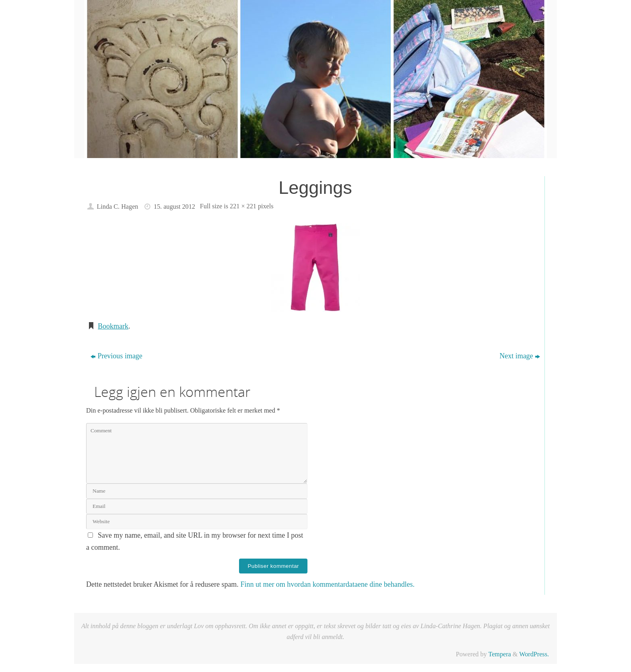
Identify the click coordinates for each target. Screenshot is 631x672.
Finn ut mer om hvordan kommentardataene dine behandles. (327, 584)
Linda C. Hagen (117, 207)
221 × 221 (243, 206)
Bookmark (113, 326)
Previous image (116, 356)
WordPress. (534, 654)
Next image (520, 356)
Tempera (499, 654)
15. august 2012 (174, 207)
